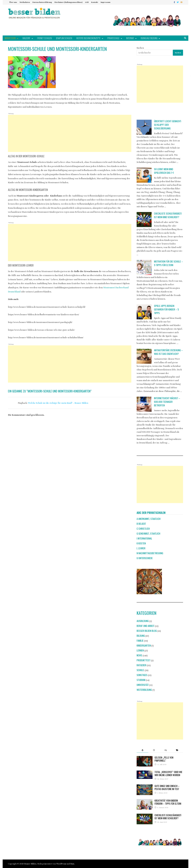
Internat (130, 38)
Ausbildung (143, 621)
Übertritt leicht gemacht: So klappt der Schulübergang (168, 125)
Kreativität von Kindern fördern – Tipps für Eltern (168, 802)
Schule (140, 670)
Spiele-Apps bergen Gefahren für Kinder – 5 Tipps (166, 309)
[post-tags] (177, 750)
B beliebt (141, 524)
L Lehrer (141, 548)
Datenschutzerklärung (42, 2)
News (139, 655)
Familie (140, 641)
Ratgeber (141, 665)
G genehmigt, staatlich (148, 533)
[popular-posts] (142, 750)
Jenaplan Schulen (64, 38)
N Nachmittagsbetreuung (150, 553)
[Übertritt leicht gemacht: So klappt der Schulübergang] (144, 127)
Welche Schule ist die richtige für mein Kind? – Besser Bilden (58, 403)
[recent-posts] (154, 750)
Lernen (140, 650)
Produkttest (144, 660)
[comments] (166, 750)
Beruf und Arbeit (146, 626)
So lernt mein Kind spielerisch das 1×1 (164, 171)
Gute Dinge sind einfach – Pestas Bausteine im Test (167, 787)
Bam (72, 864)
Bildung (141, 636)
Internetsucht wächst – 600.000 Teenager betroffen (167, 402)
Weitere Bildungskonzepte (88, 38)
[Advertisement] (70, 133)
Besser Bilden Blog (147, 631)
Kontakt (95, 2)
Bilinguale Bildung (149, 38)
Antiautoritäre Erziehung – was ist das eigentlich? (168, 352)
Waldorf (26, 38)
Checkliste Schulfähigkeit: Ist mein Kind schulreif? (168, 215)
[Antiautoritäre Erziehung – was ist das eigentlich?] (144, 356)
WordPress (61, 864)
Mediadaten (25, 2)
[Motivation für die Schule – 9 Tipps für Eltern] (144, 267)
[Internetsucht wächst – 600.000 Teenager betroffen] (144, 404)
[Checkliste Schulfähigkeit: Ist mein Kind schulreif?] (144, 220)
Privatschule (113, 38)
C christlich (143, 529)
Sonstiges (142, 675)
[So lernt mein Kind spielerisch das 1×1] (144, 175)
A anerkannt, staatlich (149, 519)
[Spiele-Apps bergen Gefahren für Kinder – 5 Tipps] (144, 312)
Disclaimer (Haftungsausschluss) (68, 2)
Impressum (106, 2)
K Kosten (141, 543)
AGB (87, 2)
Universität (143, 685)
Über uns (13, 2)
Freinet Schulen (44, 38)
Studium (141, 680)
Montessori (10, 38)
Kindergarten (144, 645)
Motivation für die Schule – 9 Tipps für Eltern (168, 263)
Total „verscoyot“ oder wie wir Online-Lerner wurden (168, 773)
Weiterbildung (144, 690)
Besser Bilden (30, 864)
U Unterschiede (145, 558)
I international (144, 538)
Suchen (140, 48)
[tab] (142, 750)
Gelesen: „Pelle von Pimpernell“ (164, 759)
